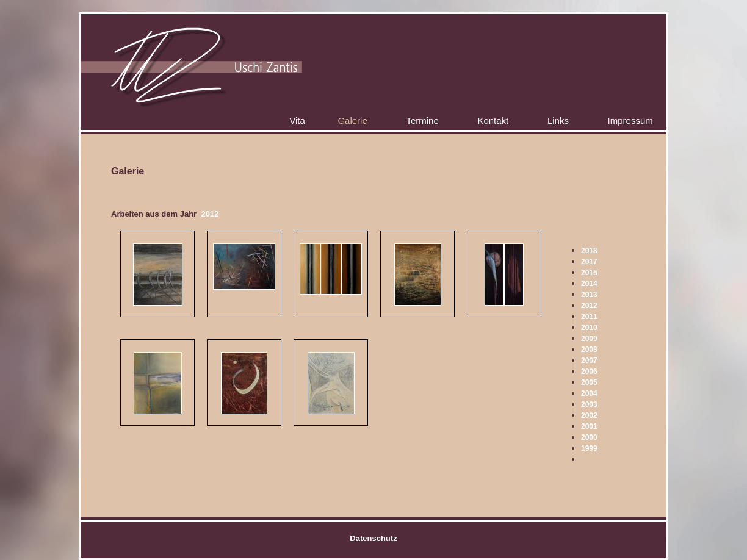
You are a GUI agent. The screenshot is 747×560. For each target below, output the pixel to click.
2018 (589, 251)
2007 (589, 361)
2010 (589, 328)
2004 (589, 393)
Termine (422, 120)
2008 (589, 350)
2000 (589, 437)
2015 (589, 273)
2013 (589, 295)
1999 (589, 448)
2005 (589, 382)
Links (558, 120)
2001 (589, 426)
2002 (589, 415)
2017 (589, 262)
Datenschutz (373, 538)
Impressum (630, 120)
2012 (589, 306)
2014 (589, 284)
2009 (589, 339)
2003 (589, 404)
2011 (589, 317)
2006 (589, 372)
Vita (297, 120)
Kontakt (493, 120)
